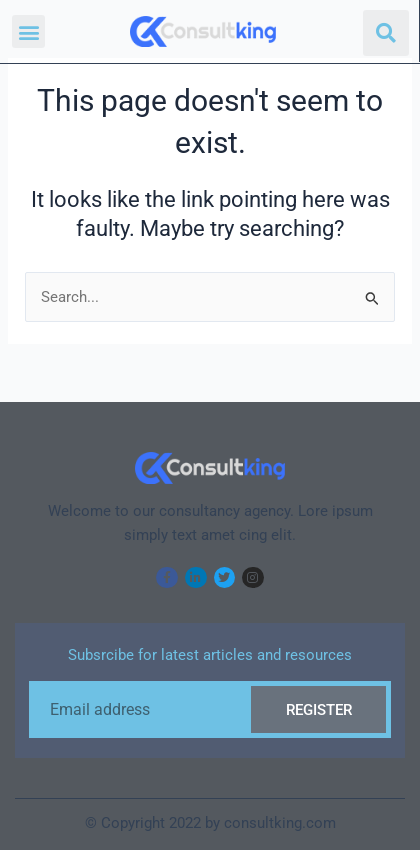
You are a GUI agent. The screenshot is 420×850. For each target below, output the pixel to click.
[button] (28, 31)
